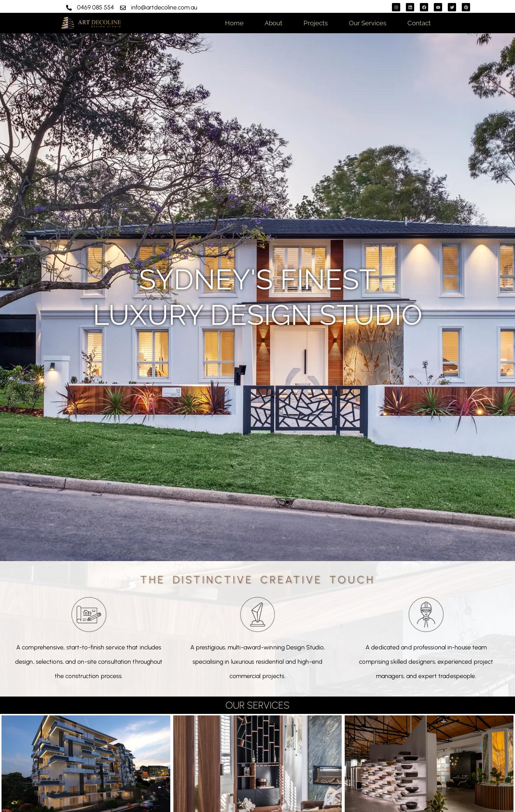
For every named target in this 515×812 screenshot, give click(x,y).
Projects (316, 23)
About (274, 23)
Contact (419, 23)
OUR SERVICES (257, 705)
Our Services (368, 23)
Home (234, 23)
